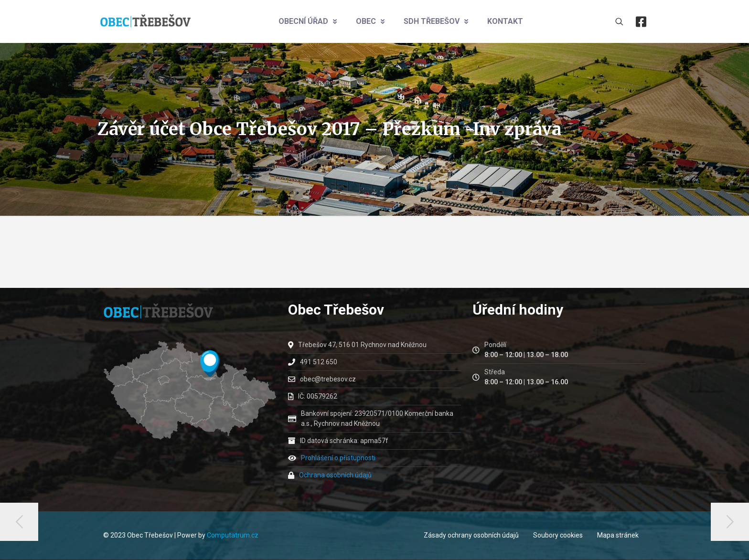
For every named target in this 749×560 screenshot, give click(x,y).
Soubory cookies (558, 535)
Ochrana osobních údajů (335, 475)
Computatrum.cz (233, 535)
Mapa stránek (618, 535)
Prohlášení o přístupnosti (338, 458)
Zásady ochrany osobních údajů (471, 535)
